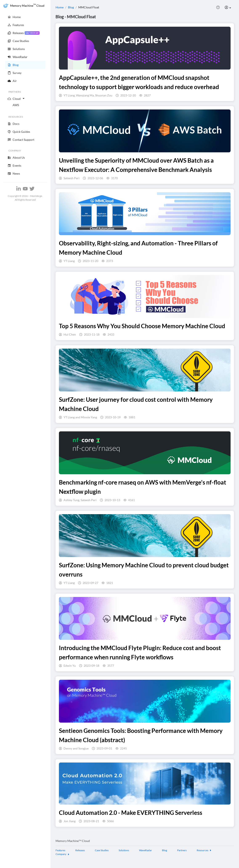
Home (60, 7)
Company (63, 854)
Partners (182, 850)
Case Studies (102, 850)
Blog (71, 7)
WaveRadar (145, 850)
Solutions (124, 850)
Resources (204, 850)
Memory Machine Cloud (73, 841)
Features (60, 850)
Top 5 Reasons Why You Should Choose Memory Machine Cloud (142, 326)
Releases (80, 850)
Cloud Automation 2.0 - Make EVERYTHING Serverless (131, 813)
